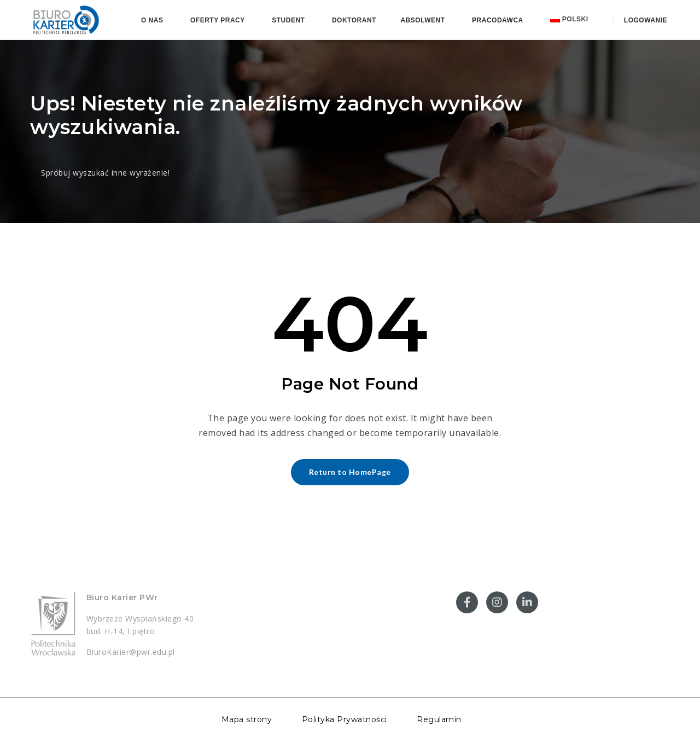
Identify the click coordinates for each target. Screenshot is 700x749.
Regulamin (439, 719)
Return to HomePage (350, 472)
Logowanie (644, 20)
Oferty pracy (218, 20)
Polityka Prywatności (345, 719)
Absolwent (422, 20)
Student (288, 20)
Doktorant (354, 20)
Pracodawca (498, 20)
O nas (152, 20)
